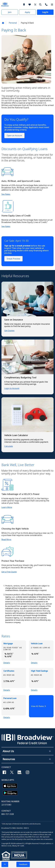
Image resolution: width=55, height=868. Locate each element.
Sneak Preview (13, 259)
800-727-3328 (8, 814)
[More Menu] (52, 5)
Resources (9, 759)
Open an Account (14, 136)
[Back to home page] (3, 23)
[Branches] (24, 5)
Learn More (7, 507)
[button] (10, 12)
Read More (6, 539)
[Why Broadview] (30, 5)
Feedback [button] (23, 864)
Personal (13, 23)
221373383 (6, 805)
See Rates (6, 194)
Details (7, 663)
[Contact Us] (47, 5)
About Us (8, 751)
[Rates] (35, 5)
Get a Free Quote (9, 572)
